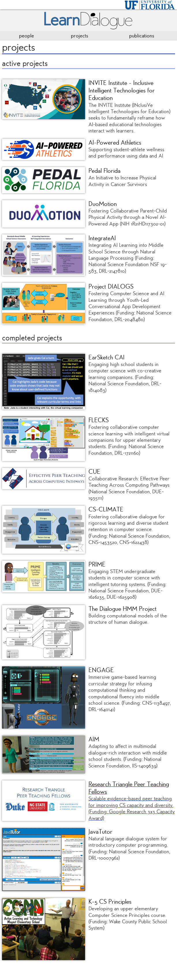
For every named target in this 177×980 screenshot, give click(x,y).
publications (142, 36)
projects (80, 36)
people (27, 36)
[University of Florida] (150, 4)
